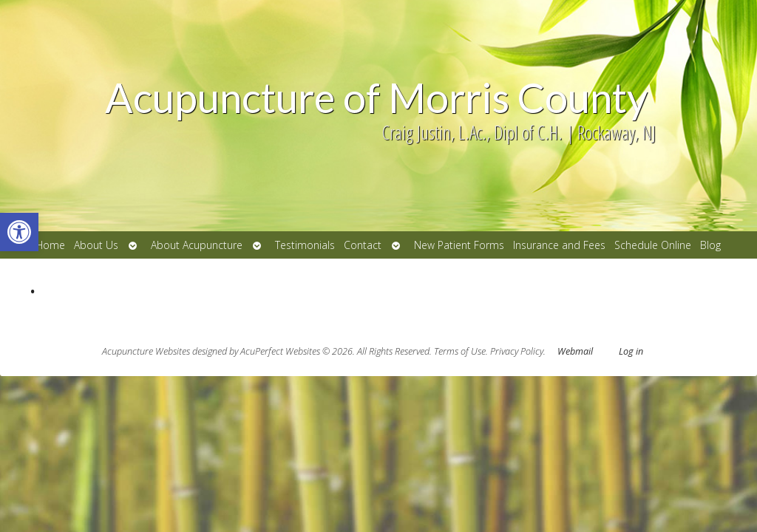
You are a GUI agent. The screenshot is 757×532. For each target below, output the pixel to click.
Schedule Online (653, 245)
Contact (363, 245)
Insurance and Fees (559, 245)
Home (51, 245)
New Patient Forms (459, 245)
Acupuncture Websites (146, 351)
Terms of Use (460, 351)
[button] (19, 232)
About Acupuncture (197, 245)
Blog (710, 245)
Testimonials (305, 245)
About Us (96, 245)
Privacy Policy (517, 351)
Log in (631, 351)
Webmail (575, 351)
